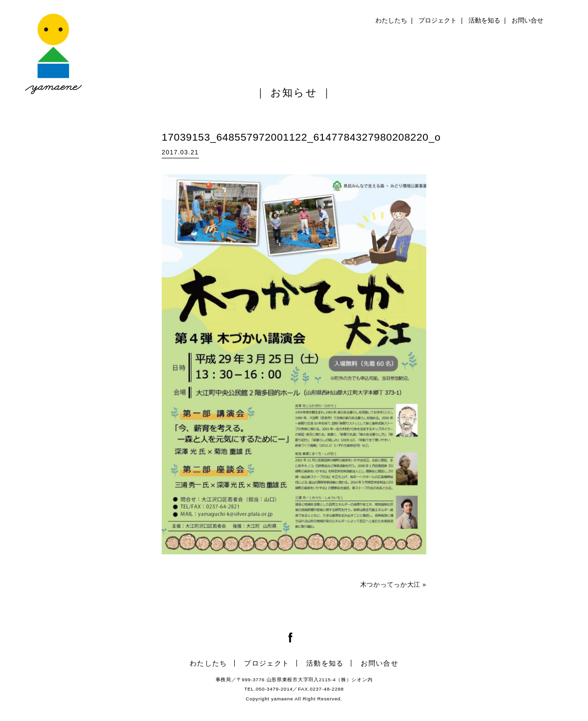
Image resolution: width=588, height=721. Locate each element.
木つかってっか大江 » (393, 585)
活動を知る (484, 21)
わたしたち (391, 21)
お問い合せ (527, 21)
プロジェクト (438, 21)
